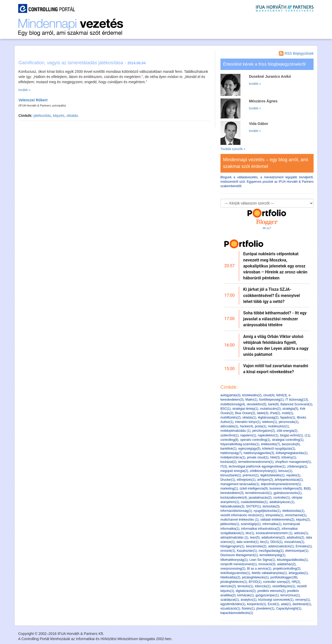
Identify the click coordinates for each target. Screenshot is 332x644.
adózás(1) (301, 533)
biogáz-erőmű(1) (292, 435)
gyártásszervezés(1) (287, 493)
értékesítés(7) (270, 444)
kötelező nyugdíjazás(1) (279, 449)
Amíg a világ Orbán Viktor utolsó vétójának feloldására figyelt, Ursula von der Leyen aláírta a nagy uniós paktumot (276, 346)
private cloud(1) (258, 457)
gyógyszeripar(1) (267, 595)
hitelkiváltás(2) (230, 577)
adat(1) (286, 604)
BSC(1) (226, 409)
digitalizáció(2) (246, 591)
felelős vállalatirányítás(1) (269, 573)
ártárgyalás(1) (298, 573)
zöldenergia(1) (297, 466)
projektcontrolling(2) (286, 569)
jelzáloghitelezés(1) (255, 577)
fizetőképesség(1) (271, 400)
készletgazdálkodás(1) (292, 560)
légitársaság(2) (268, 417)
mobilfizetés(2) (231, 417)
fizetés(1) (248, 608)
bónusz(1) (285, 471)
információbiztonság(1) (236, 511)
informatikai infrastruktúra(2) (261, 529)
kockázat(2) (229, 462)
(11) (307, 435)
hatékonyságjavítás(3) (259, 453)
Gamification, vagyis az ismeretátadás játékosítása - (82, 63)
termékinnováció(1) (259, 493)
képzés (59, 116)
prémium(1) (251, 475)
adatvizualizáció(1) (281, 546)
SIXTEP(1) (253, 506)
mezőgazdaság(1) (271, 551)
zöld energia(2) (287, 431)
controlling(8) (229, 440)
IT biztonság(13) (297, 400)
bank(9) (274, 404)
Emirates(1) (304, 546)
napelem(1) (248, 435)
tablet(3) (262, 413)
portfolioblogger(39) (284, 577)
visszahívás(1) (294, 542)
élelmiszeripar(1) (297, 551)
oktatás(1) (249, 417)
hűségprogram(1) (232, 546)
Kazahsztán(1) (247, 551)
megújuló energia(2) (234, 471)
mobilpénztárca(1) (233, 457)
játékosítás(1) (230, 524)
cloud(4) (269, 395)
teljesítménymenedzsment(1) (281, 484)
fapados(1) (288, 417)
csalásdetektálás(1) (254, 502)
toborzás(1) (263, 586)
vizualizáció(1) (230, 608)
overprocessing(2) (233, 569)
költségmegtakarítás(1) (292, 453)
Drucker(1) (228, 480)
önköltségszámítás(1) (235, 573)
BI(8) (307, 489)
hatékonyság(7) (231, 453)
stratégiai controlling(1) (288, 440)
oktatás (72, 116)
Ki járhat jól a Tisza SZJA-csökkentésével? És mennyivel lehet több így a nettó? (272, 295)
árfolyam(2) (265, 480)
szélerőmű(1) (230, 435)
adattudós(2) (295, 537)
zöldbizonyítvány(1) (263, 471)
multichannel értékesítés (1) (240, 520)
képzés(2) (303, 520)
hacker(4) (247, 426)
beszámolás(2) (256, 546)
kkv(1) (250, 533)
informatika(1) (272, 524)
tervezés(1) (245, 586)
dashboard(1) (302, 604)
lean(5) (255, 537)
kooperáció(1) (256, 604)
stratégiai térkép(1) (245, 409)
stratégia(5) (290, 409)
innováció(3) (267, 564)
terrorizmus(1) (290, 595)
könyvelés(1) (274, 515)
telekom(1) (270, 422)
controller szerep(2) (276, 582)
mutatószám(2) (270, 409)
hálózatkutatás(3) (232, 506)
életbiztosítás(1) (293, 511)
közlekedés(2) (252, 395)
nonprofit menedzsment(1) (239, 564)
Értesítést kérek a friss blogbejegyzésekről (264, 64)
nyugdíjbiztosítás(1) (267, 511)
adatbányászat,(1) (282, 502)
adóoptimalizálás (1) (234, 537)
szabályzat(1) (230, 600)
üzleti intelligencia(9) (254, 489)
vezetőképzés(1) (284, 586)
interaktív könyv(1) (248, 422)
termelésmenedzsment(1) (256, 462)
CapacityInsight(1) (289, 608)
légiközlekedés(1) (272, 475)
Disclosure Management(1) (239, 555)
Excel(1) (273, 604)
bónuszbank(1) (231, 475)
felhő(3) (282, 395)
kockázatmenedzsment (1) (274, 533)
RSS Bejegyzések (296, 53)
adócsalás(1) (229, 426)
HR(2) (296, 582)
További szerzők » (233, 149)
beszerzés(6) (291, 444)
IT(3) (224, 466)
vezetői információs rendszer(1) (242, 515)
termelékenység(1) (272, 555)
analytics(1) (249, 600)
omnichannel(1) (296, 515)
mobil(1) (287, 413)
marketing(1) (229, 489)
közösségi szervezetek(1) (276, 600)
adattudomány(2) (273, 537)
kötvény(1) (289, 457)
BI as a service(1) (259, 569)
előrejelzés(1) (246, 480)
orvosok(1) (228, 551)
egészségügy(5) (249, 449)
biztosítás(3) (271, 506)
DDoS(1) (276, 542)
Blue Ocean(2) (245, 413)
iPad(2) (275, 413)
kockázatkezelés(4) (234, 498)
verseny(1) (303, 600)
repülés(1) (293, 475)
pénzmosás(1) (288, 422)
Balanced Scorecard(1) (296, 404)
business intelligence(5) (286, 489)
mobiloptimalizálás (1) (236, 431)
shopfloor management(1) (293, 462)
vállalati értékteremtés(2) (277, 520)
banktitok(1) (229, 449)
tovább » (24, 90)
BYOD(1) (255, 582)
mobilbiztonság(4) (233, 404)
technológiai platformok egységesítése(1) (257, 466)
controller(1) (282, 498)
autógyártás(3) (230, 395)
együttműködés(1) (233, 604)
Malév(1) (251, 400)
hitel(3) (275, 457)
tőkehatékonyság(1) (234, 560)
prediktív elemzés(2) (271, 591)
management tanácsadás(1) (240, 484)
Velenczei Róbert (33, 100)
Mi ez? (267, 228)
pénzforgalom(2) (263, 431)
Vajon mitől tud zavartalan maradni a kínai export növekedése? (276, 369)
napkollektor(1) (268, 435)
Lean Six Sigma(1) (262, 560)
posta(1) (260, 426)
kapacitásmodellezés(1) (237, 613)
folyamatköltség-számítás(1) (240, 444)
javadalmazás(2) (260, 498)
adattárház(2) (286, 564)
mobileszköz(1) (278, 426)
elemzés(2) (228, 586)
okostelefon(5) (257, 404)
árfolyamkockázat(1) (289, 480)
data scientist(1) (248, 542)
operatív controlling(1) (255, 440)
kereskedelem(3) (232, 493)
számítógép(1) (251, 524)
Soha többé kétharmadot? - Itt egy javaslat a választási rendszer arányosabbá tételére (275, 319)
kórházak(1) (245, 595)
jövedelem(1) (265, 608)
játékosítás (42, 116)
